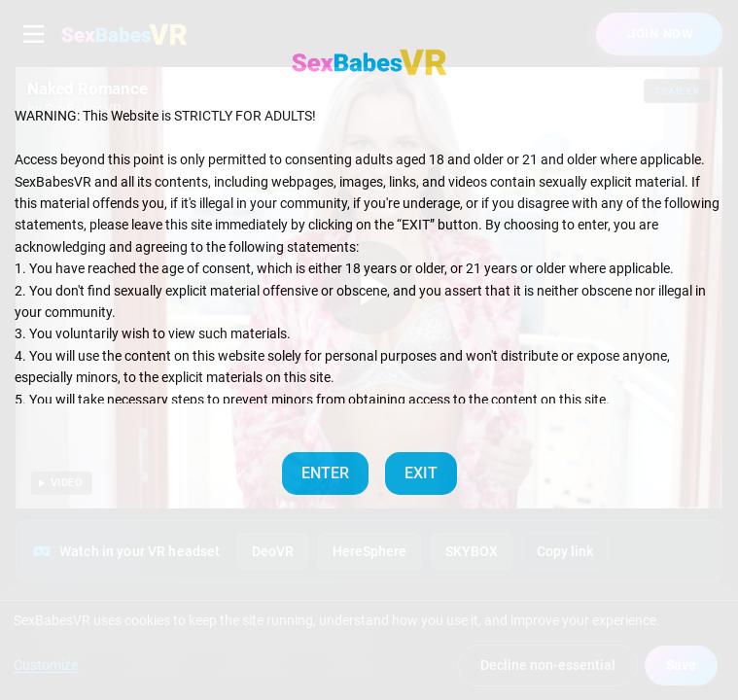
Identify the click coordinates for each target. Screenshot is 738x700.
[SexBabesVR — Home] (369, 62)
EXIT (421, 473)
